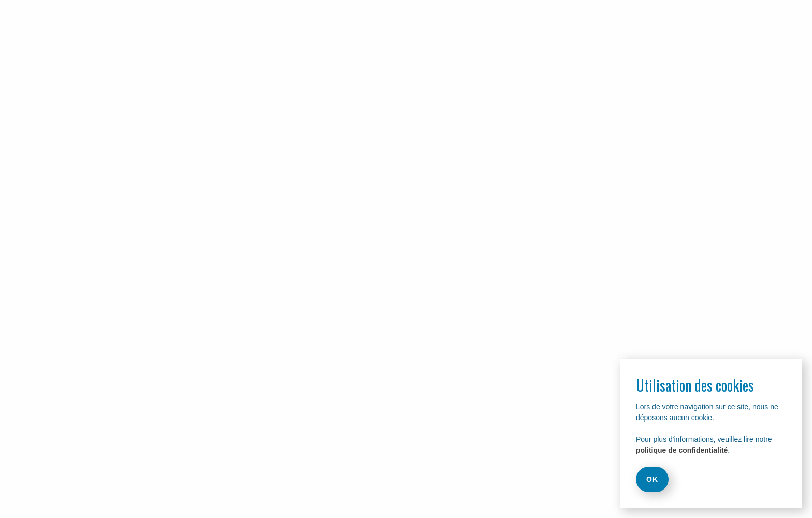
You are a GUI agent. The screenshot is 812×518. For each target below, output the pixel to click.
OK (652, 479)
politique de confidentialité (682, 450)
